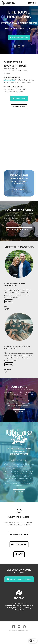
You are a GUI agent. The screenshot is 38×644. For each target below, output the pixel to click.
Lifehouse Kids (9, 80)
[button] (32, 3)
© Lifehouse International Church (19, 630)
